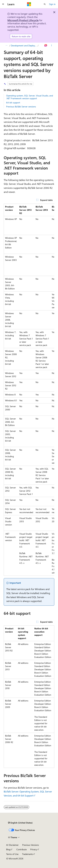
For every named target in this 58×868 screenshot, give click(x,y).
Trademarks (28, 854)
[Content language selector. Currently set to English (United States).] (20, 823)
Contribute (21, 849)
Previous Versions (31, 845)
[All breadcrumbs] (6, 46)
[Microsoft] (29, 4)
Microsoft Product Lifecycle (23, 20)
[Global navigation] (3, 4)
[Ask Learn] (46, 46)
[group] (29, 390)
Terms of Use (12, 854)
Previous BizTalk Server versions (21, 107)
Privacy (34, 849)
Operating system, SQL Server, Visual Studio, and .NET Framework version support (30, 97)
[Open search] (45, 4)
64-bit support (13, 103)
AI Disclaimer (12, 845)
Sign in (52, 4)
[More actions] (52, 46)
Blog (8, 849)
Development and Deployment (24, 46)
